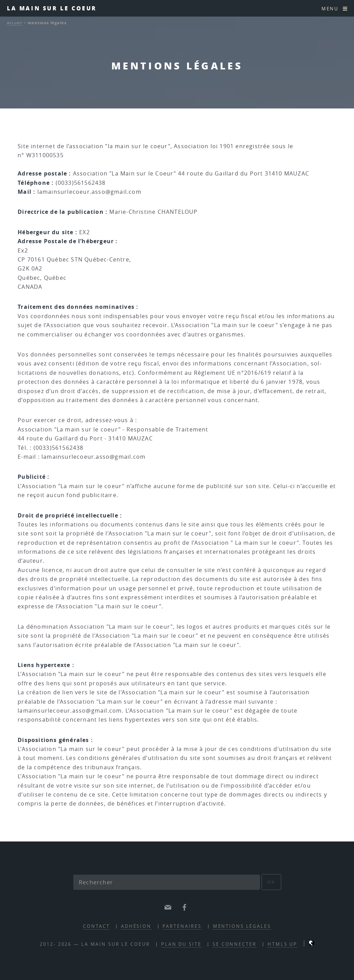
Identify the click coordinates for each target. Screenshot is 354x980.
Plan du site (181, 944)
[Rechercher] (167, 882)
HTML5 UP (282, 944)
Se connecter (235, 944)
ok (272, 882)
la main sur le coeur (52, 8)
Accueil (15, 23)
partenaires (182, 926)
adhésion (136, 926)
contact (96, 926)
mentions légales (242, 926)
